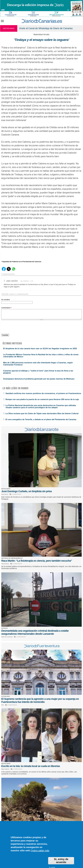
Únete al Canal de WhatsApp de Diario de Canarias (46, 28)
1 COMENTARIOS (21, 637)
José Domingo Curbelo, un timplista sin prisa (26, 491)
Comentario (6, 308)
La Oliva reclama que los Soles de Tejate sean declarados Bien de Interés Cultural (42, 413)
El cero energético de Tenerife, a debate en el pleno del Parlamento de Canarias (41, 419)
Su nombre (6, 300)
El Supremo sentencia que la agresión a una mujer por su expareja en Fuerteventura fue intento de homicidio (40, 700)
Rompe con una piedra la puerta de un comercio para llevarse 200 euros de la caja (42, 399)
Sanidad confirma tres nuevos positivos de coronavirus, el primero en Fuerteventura (43, 393)
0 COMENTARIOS (16, 494)
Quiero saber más (40, 850)
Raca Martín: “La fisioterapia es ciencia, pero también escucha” (37, 561)
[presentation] (19, 327)
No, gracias (52, 867)
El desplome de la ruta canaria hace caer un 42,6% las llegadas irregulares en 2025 (40, 349)
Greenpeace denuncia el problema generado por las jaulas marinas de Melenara (39, 379)
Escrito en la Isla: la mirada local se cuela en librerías (31, 766)
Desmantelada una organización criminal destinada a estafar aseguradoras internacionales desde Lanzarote (35, 632)
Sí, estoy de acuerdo (61, 861)
